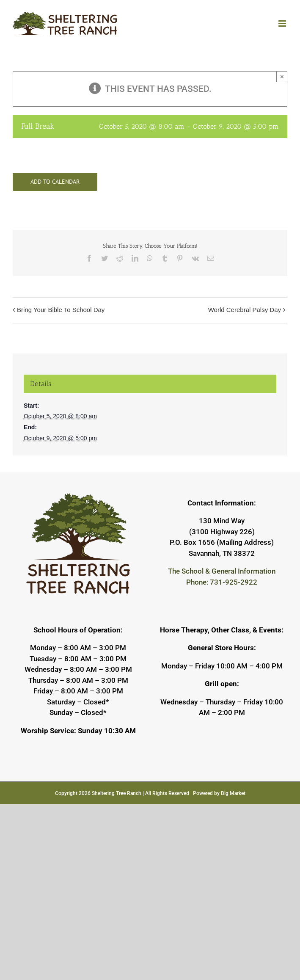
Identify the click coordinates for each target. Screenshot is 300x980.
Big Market (233, 793)
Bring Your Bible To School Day (61, 310)
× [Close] (282, 76)
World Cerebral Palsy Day (245, 310)
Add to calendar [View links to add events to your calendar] (55, 182)
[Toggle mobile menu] (283, 23)
